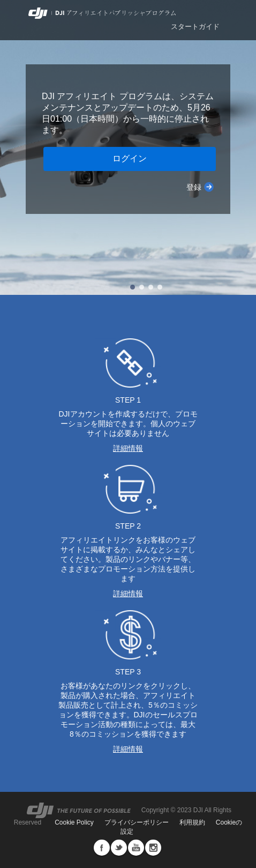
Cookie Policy (74, 822)
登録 (194, 187)
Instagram (153, 848)
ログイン (130, 158)
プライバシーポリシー (137, 822)
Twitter (119, 848)
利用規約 (192, 822)
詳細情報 (128, 448)
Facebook (102, 848)
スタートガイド (195, 27)
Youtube (136, 848)
